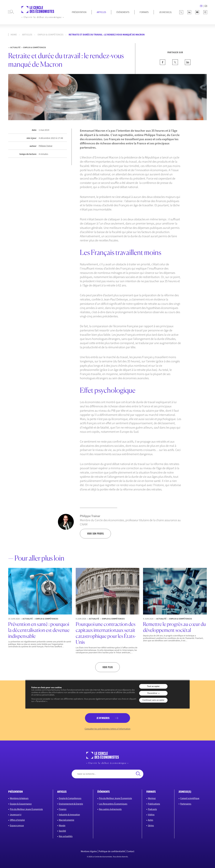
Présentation (79, 12)
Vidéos (151, 815)
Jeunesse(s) (16, 815)
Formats (144, 12)
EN (206, 6)
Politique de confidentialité (112, 851)
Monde (62, 825)
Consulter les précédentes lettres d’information (107, 729)
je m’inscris (103, 718)
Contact (130, 851)
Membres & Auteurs (19, 798)
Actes (151, 820)
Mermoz (152, 798)
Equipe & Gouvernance (21, 804)
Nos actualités (66, 836)
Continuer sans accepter (153, 700)
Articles (101, 12)
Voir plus (108, 667)
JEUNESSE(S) (165, 12)
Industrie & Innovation (69, 815)
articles (62, 792)
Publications (154, 804)
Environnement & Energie (71, 804)
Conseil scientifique (190, 798)
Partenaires (186, 804)
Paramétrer (152, 693)
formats (151, 792)
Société (62, 831)
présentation (15, 792)
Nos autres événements (110, 809)
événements (104, 792)
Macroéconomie (67, 820)
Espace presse (17, 825)
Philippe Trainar (46, 146)
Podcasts (152, 809)
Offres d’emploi (17, 820)
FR (201, 6)
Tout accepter (153, 686)
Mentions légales (89, 851)
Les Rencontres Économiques (113, 804)
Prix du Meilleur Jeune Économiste (26, 809)
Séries (151, 825)
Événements (123, 12)
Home (14, 35)
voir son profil (95, 533)
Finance (63, 809)
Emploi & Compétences (51, 35)
